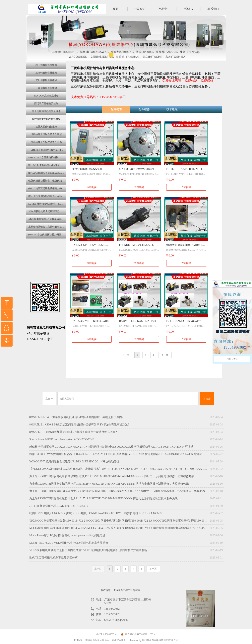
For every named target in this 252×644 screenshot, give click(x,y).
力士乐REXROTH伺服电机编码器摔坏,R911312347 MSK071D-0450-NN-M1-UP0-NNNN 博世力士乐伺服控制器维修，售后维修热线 (109, 484)
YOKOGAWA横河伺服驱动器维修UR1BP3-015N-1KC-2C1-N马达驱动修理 (74, 462)
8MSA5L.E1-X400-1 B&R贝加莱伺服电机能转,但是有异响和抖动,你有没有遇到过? (79, 425)
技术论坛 (172, 109)
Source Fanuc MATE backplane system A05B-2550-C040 (62, 439)
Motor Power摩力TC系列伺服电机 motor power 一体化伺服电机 (67, 535)
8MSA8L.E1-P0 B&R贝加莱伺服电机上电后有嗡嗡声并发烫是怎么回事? (73, 432)
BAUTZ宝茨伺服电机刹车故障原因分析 (54, 558)
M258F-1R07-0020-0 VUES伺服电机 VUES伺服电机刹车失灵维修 (69, 543)
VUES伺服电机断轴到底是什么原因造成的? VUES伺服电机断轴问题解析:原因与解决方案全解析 (88, 550)
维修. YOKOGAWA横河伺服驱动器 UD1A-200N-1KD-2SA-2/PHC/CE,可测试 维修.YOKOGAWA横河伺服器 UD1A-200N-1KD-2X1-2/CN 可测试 (116, 454)
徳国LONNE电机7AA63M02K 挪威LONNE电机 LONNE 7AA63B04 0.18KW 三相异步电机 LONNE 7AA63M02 (96, 513)
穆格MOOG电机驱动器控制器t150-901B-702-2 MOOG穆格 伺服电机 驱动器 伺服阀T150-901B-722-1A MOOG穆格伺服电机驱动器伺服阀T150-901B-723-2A (119, 521)
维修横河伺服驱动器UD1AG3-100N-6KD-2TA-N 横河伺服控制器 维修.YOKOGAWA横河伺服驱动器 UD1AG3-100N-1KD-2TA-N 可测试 (111, 447)
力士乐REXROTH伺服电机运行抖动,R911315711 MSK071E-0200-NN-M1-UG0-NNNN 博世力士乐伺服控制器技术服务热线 (103, 498)
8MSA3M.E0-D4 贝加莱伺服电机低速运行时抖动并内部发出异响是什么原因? (76, 417)
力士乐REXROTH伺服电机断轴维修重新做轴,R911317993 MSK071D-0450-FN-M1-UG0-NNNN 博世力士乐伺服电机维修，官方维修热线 (112, 476)
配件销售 (116, 109)
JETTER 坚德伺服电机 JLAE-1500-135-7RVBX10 (59, 506)
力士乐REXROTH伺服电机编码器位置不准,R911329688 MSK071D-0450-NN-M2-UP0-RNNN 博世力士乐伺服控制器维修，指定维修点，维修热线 (117, 491)
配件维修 (144, 109)
